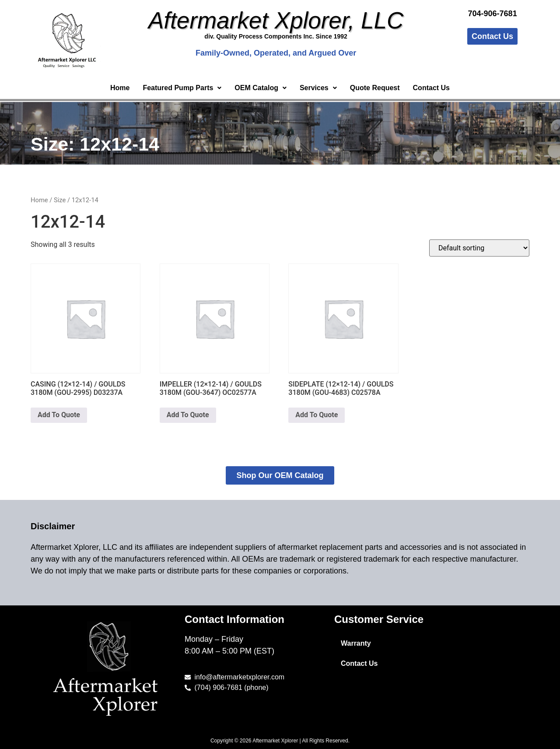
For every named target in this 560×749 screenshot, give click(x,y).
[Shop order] (479, 248)
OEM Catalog (261, 88)
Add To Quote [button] (59, 415)
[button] (182, 88)
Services (318, 88)
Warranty (356, 643)
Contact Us (431, 88)
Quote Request (375, 88)
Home (120, 88)
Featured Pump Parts (182, 88)
